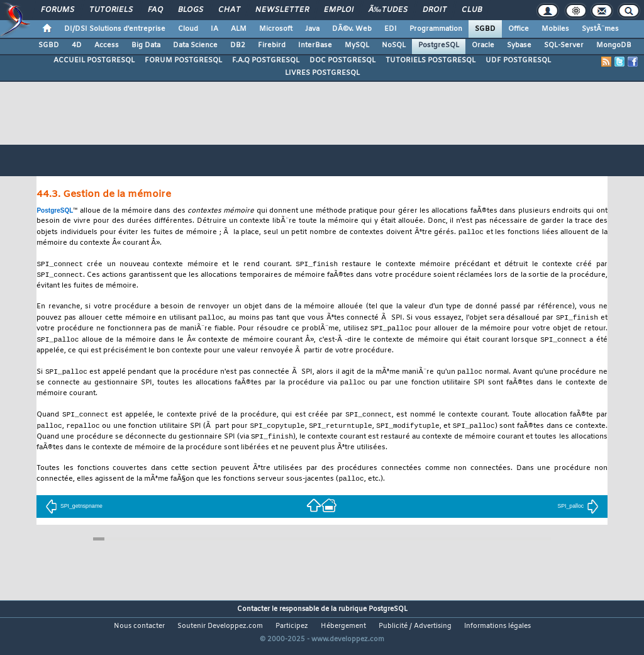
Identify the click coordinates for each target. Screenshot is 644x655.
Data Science (195, 45)
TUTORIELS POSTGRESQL (430, 60)
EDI (391, 29)
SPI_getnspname (74, 513)
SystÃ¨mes (600, 29)
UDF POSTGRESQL (518, 60)
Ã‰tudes (388, 10)
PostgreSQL (439, 45)
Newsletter (282, 10)
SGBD (485, 29)
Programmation (436, 29)
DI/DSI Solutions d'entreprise (115, 29)
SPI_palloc (578, 513)
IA (214, 29)
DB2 (238, 45)
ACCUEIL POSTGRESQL (94, 60)
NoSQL (394, 45)
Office (519, 29)
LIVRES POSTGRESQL (322, 73)
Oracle (483, 45)
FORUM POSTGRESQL (183, 60)
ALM (239, 29)
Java (312, 29)
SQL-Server (564, 45)
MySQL (357, 45)
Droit (435, 10)
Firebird (272, 45)
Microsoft (276, 29)
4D (77, 45)
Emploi (339, 10)
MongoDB (614, 45)
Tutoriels (111, 10)
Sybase (519, 45)
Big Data (146, 45)
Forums (58, 10)
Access (107, 45)
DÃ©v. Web (352, 29)
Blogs (191, 10)
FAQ (155, 10)
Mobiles (555, 29)
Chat (229, 10)
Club (472, 10)
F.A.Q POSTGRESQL (266, 60)
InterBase (315, 45)
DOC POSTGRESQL (342, 60)
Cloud (188, 29)
